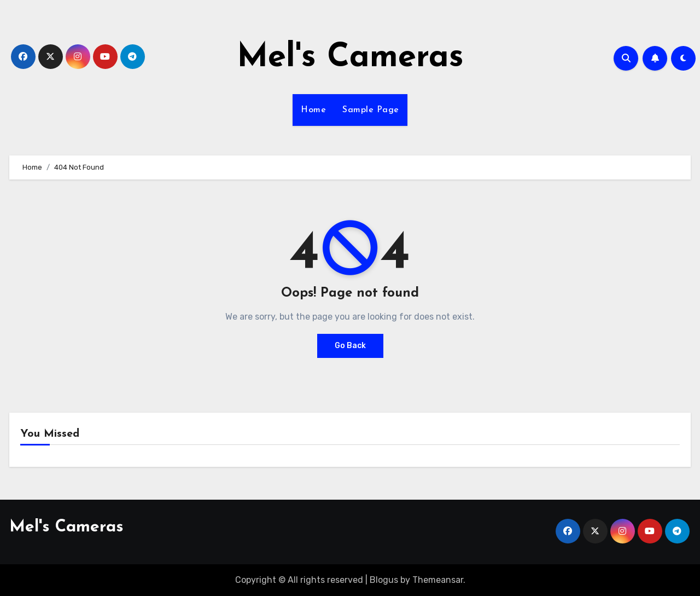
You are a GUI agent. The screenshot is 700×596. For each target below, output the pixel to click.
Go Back (350, 346)
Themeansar (438, 580)
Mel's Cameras (350, 58)
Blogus (384, 580)
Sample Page (371, 110)
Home (313, 110)
